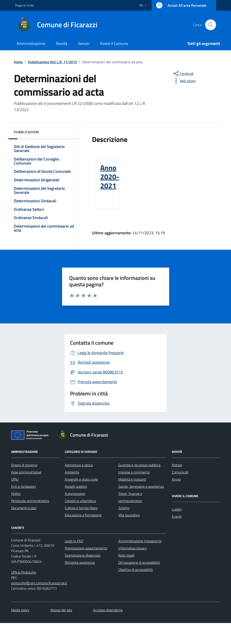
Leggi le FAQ (74, 541)
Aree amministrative (26, 472)
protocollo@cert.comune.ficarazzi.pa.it (39, 583)
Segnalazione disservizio (83, 555)
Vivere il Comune (114, 43)
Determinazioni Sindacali (35, 201)
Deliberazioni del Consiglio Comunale (36, 161)
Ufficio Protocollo (24, 572)
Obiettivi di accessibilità (135, 570)
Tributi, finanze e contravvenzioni (130, 497)
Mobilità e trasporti (132, 479)
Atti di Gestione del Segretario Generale (39, 149)
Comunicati (180, 472)
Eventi (177, 516)
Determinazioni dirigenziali (37, 180)
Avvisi (176, 479)
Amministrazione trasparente (140, 541)
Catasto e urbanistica (80, 501)
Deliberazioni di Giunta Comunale (42, 171)
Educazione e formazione (83, 515)
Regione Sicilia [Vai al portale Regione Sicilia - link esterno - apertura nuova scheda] (24, 5)
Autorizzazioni (75, 494)
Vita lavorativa (129, 515)
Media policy (20, 610)
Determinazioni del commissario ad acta (44, 228)
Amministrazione (31, 43)
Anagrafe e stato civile (81, 479)
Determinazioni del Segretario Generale (39, 190)
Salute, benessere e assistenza (141, 486)
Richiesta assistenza (80, 562)
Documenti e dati (24, 508)
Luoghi (177, 509)
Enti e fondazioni (24, 486)
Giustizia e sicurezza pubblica (139, 465)
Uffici (15, 479)
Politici (16, 494)
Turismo (124, 508)
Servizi (83, 43)
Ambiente (72, 472)
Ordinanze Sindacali (31, 218)
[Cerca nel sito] (210, 25)
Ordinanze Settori (29, 209)
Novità (62, 43)
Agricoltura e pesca (79, 465)
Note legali (126, 555)
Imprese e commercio (134, 472)
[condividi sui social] (183, 74)
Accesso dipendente (108, 610)
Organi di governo (24, 465)
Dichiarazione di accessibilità (139, 562)
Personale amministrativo (30, 501)
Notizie (177, 465)
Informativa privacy (133, 548)
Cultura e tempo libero (81, 508)
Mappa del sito (61, 610)
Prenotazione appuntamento (86, 548)
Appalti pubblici (76, 486)
